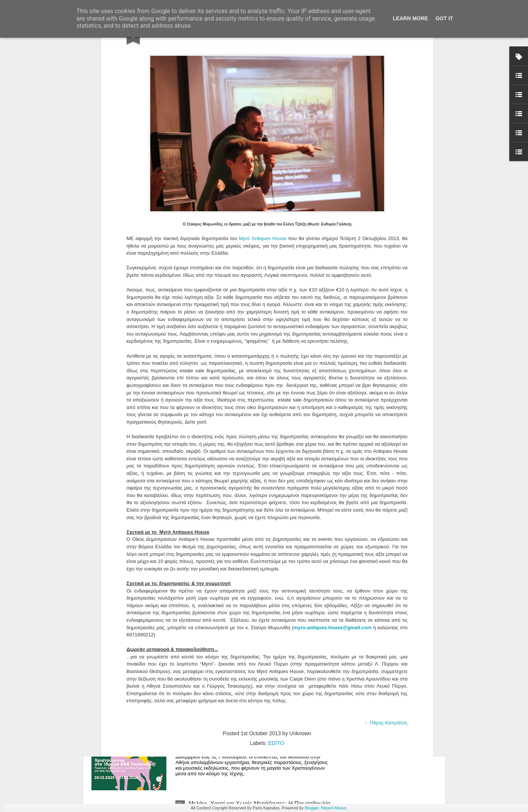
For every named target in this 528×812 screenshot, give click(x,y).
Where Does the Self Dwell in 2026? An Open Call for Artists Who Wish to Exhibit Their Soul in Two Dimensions (260, 640)
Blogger (312, 808)
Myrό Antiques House (263, 99)
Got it (444, 18)
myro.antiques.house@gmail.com (333, 488)
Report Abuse (334, 808)
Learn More (410, 18)
